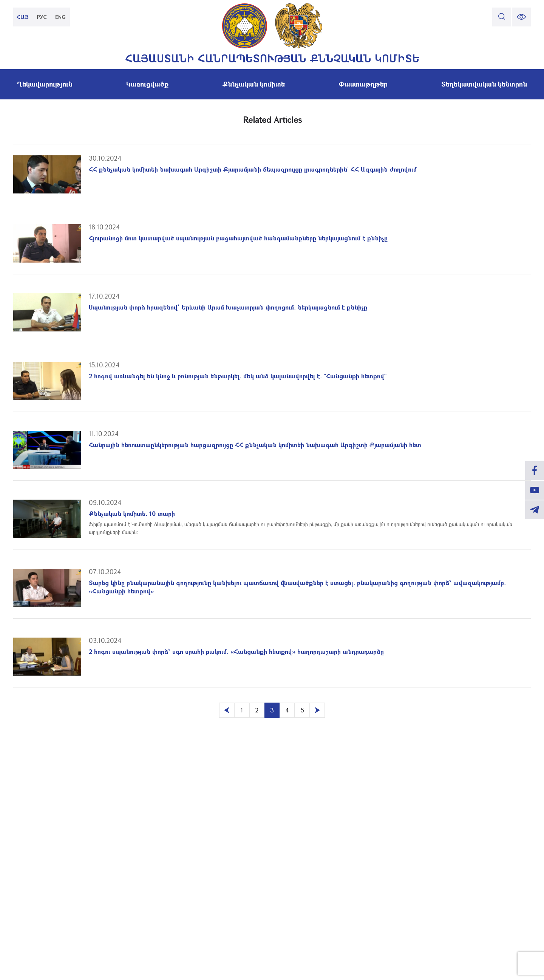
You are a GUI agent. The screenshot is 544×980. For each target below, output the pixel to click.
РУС (42, 17)
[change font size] (521, 17)
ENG (60, 17)
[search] (502, 17)
